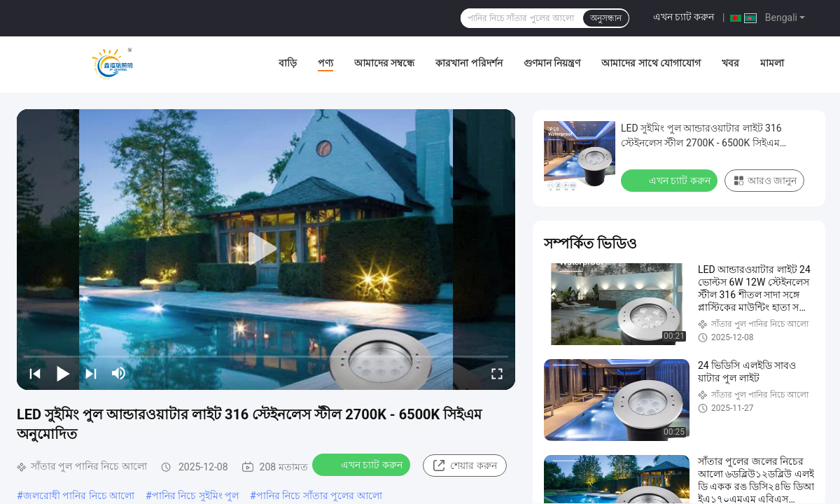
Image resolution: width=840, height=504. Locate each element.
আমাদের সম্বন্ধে (384, 63)
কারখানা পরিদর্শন (469, 63)
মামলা (772, 63)
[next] (91, 373)
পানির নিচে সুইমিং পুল (195, 496)
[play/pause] (63, 373)
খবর (730, 63)
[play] (266, 249)
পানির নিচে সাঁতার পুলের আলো (319, 496)
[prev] (35, 373)
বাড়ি (288, 63)
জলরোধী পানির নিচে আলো (79, 496)
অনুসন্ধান (606, 18)
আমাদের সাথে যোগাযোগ (651, 63)
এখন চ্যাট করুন (684, 17)
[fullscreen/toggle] (497, 373)
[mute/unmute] (119, 373)
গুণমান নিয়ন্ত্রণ (552, 63)
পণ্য (325, 63)
